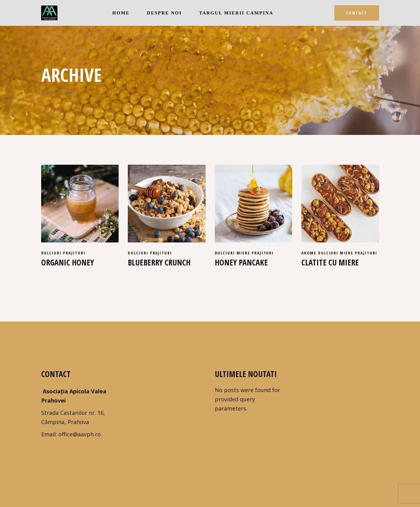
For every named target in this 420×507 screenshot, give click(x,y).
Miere (244, 253)
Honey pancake (241, 262)
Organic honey (68, 262)
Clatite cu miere (330, 262)
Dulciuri (52, 253)
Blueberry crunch (159, 262)
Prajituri (74, 253)
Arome (310, 253)
